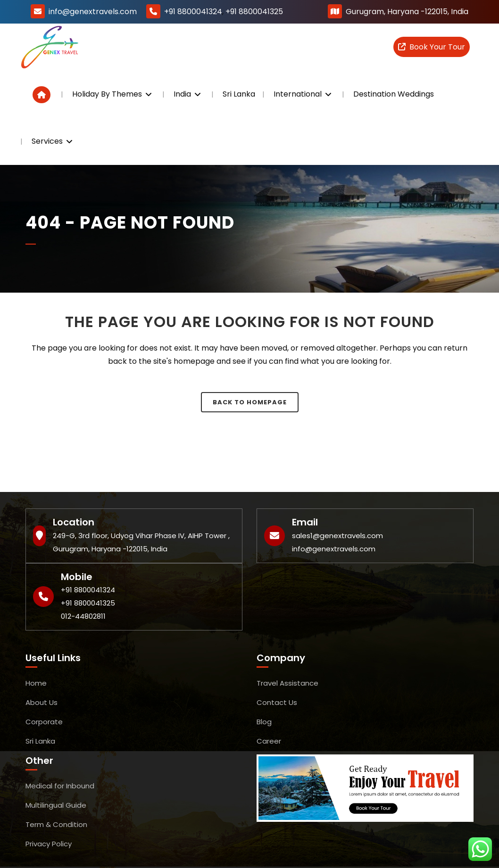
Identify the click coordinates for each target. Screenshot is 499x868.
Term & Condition (56, 824)
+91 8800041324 (193, 12)
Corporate (44, 722)
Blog (264, 722)
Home (36, 683)
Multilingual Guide (56, 805)
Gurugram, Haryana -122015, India (407, 12)
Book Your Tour (432, 47)
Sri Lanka (40, 741)
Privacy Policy (49, 844)
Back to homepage (250, 402)
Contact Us (277, 702)
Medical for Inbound (60, 786)
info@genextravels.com (93, 12)
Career (269, 741)
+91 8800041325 (254, 12)
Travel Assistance (287, 683)
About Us (42, 702)
